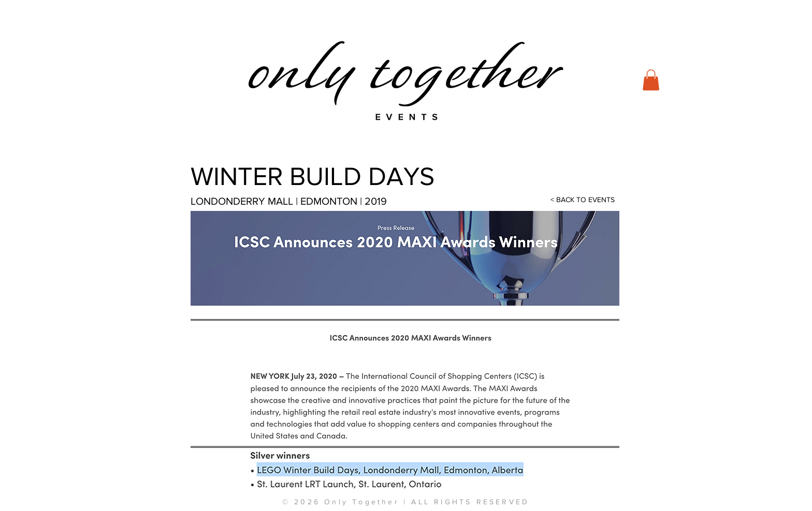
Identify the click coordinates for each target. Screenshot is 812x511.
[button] (651, 80)
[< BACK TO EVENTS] (583, 200)
